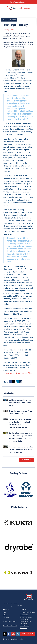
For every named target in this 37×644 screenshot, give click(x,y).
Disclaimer (6, 617)
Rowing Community (11, 29)
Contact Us (24, 609)
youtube (13, 634)
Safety (5, 615)
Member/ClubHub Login (27, 612)
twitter (5, 634)
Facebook (10, 382)
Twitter (14, 382)
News (5, 612)
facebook (9, 634)
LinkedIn (17, 382)
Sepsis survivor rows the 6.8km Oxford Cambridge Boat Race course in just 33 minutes (21, 449)
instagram (18, 634)
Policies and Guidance (10, 622)
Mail (21, 382)
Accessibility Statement (10, 626)
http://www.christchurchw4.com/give (18, 373)
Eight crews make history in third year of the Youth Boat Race (20, 403)
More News (26, 460)
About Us (6, 609)
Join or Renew (28, 634)
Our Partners (24, 615)
